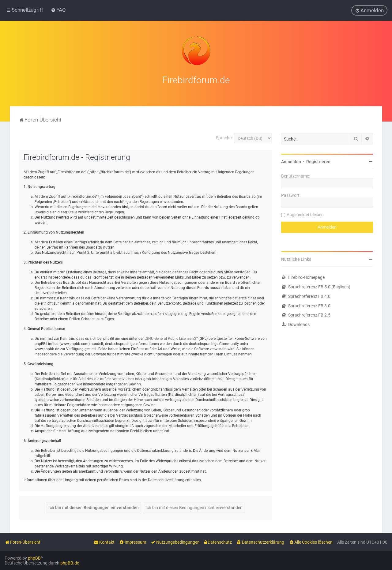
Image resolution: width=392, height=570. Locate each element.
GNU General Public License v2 (171, 338)
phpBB (34, 558)
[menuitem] (58, 10)
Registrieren (318, 161)
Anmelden (291, 161)
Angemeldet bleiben (305, 214)
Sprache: (224, 137)
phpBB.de (70, 563)
